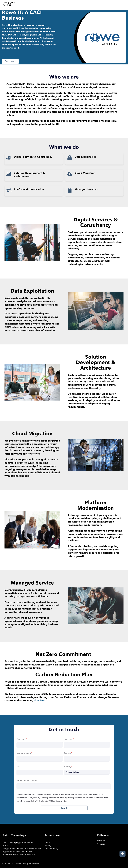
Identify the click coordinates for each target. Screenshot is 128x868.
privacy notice (60, 801)
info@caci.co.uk (55, 798)
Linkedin (101, 841)
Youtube (101, 844)
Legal (47, 843)
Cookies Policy (51, 849)
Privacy (48, 846)
